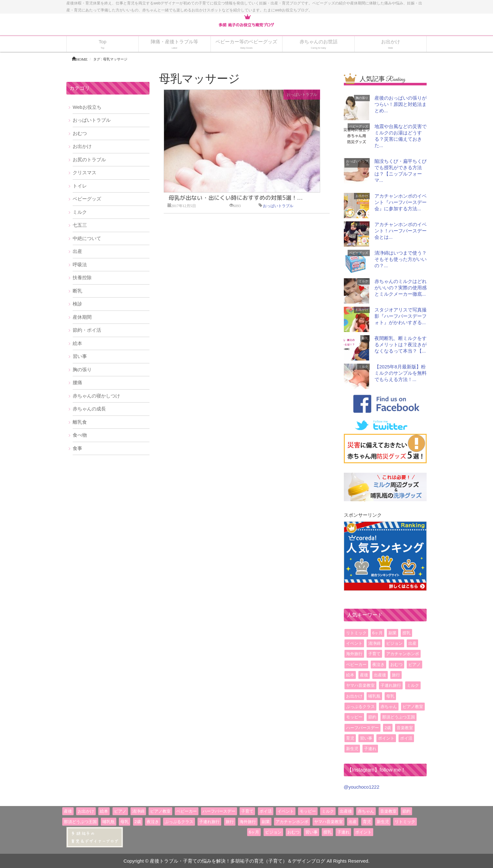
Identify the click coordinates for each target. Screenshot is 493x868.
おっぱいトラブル (302, 95)
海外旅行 (354, 654)
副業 (393, 633)
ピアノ (414, 665)
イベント (354, 643)
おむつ (80, 133)
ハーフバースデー (362, 728)
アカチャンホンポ (403, 654)
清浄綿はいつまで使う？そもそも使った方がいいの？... (401, 259)
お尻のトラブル (89, 160)
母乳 (390, 696)
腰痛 (77, 382)
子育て (374, 654)
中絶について (87, 238)
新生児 (352, 749)
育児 (350, 738)
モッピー (354, 717)
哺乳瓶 (374, 696)
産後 (364, 675)
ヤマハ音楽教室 (360, 685)
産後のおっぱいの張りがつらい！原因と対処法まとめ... (401, 104)
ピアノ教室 (413, 707)
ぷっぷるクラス (360, 707)
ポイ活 (406, 738)
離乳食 (80, 422)
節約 (372, 717)
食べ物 (80, 435)
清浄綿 (374, 643)
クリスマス (85, 172)
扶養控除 (82, 277)
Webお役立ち (87, 107)
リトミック (356, 633)
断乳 (77, 291)
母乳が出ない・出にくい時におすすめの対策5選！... (236, 198)
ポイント (386, 738)
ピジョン (394, 643)
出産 (77, 251)
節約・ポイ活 (87, 330)
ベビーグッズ (87, 199)
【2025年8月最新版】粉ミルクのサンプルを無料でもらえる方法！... (401, 373)
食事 (77, 448)
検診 (77, 304)
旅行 (396, 675)
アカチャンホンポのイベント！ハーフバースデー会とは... (401, 231)
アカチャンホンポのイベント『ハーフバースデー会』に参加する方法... (401, 202)
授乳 (406, 633)
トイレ (80, 186)
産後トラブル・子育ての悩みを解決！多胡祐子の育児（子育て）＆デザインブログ (237, 861)
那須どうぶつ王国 (399, 717)
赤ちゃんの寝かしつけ (96, 396)
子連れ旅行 (391, 685)
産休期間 (82, 317)
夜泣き (378, 665)
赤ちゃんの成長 (89, 409)
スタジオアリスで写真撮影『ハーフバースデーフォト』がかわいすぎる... (401, 316)
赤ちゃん (389, 707)
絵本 (77, 343)
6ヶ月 (377, 633)
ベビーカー (356, 665)
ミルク (80, 212)
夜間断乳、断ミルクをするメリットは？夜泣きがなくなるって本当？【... (401, 345)
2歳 (388, 728)
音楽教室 (405, 728)
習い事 (80, 356)
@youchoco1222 (362, 787)
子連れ (370, 749)
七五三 (80, 225)
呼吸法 (80, 265)
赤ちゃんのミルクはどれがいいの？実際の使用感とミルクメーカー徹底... (401, 288)
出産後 (380, 675)
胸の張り (82, 369)
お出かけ (82, 146)
